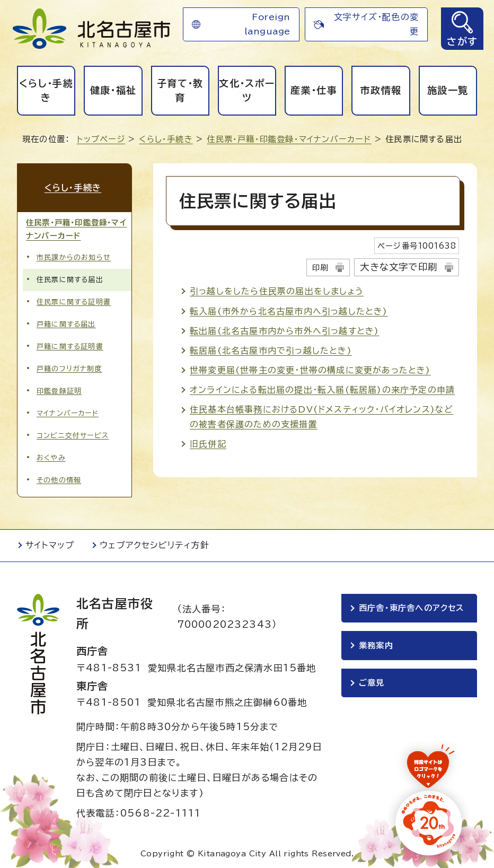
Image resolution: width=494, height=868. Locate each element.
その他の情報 (59, 478)
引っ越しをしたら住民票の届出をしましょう (277, 291)
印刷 (320, 268)
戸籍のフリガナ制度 (69, 366)
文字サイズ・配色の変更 (376, 24)
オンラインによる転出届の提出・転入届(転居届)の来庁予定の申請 (322, 390)
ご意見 (372, 682)
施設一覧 (448, 90)
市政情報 (381, 90)
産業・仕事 (314, 90)
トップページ (101, 139)
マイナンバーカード (68, 411)
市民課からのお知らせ (74, 255)
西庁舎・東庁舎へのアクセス (412, 606)
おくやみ (51, 456)
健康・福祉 (113, 90)
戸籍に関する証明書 (70, 344)
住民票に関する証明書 (74, 299)
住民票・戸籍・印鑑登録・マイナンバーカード (289, 139)
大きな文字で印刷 (399, 267)
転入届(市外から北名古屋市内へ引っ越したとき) (289, 311)
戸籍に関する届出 (66, 322)
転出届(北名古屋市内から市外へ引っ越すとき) (284, 331)
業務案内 (376, 644)
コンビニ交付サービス (73, 433)
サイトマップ (50, 543)
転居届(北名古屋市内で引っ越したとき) (271, 350)
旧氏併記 (208, 444)
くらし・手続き (46, 90)
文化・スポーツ (247, 90)
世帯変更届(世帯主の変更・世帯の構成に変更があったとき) (310, 370)
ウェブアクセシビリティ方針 (155, 543)
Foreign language (267, 24)
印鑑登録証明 (59, 388)
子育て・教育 (180, 90)
